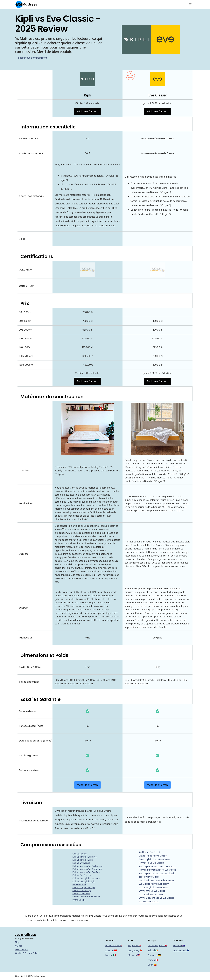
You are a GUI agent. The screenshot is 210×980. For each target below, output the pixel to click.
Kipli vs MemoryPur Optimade (87, 869)
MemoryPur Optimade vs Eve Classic (157, 870)
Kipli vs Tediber (80, 854)
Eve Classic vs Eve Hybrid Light (154, 884)
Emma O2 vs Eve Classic (151, 894)
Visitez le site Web (88, 785)
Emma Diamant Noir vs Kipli (86, 897)
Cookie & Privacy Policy (27, 953)
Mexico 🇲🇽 (111, 955)
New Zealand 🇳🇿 (181, 950)
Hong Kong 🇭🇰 (135, 950)
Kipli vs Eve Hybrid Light (84, 881)
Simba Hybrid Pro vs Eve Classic (155, 859)
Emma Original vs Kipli (84, 887)
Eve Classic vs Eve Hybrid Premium (156, 880)
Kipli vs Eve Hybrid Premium (86, 878)
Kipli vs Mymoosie (81, 863)
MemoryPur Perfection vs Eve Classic (158, 866)
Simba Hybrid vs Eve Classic (153, 856)
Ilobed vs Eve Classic (149, 877)
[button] (190, 4)
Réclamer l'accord (88, 111)
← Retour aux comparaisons (31, 58)
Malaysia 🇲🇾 (134, 955)
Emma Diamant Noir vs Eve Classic (156, 898)
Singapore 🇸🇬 (135, 946)
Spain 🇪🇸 (152, 965)
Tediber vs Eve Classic (150, 852)
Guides (19, 946)
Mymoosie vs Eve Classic (151, 863)
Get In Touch (22, 949)
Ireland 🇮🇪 (153, 950)
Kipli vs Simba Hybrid (83, 860)
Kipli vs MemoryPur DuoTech (87, 872)
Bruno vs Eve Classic (149, 901)
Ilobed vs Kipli (79, 884)
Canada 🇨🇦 (111, 950)
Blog (17, 942)
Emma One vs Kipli (82, 891)
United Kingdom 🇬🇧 (157, 946)
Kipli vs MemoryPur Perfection (87, 866)
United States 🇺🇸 (114, 946)
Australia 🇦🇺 (179, 946)
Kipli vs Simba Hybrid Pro (85, 857)
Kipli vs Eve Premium (83, 875)
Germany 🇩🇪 (154, 955)
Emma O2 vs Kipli (81, 894)
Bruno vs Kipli (79, 900)
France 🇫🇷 (153, 960)
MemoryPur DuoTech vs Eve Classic (157, 873)
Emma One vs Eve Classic (152, 891)
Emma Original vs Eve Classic (154, 887)
